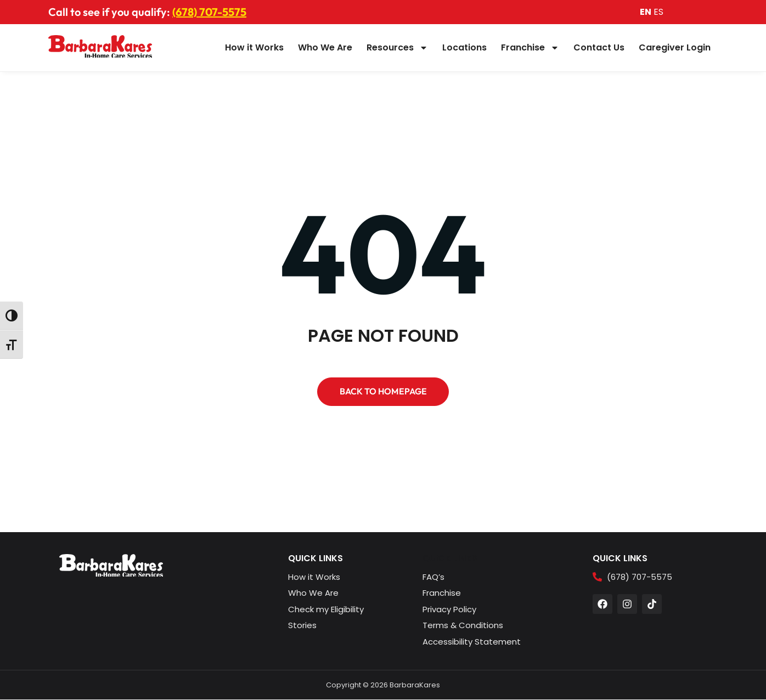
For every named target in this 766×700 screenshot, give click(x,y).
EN (646, 12)
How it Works (254, 47)
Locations (464, 47)
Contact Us (599, 47)
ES (658, 12)
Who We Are (325, 47)
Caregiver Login (675, 47)
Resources (397, 48)
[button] (383, 392)
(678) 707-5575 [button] (209, 12)
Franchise (530, 48)
